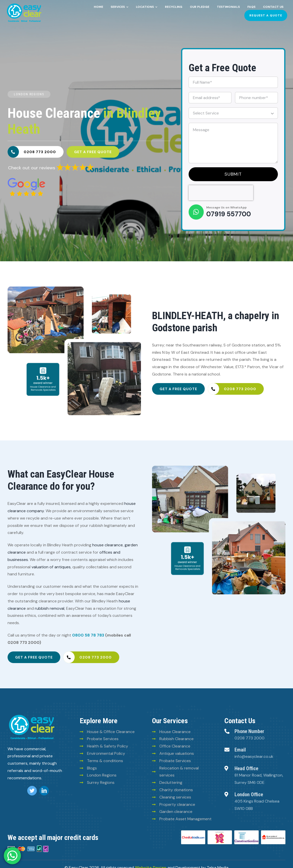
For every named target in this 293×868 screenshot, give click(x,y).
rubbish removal (50, 608)
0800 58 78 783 (88, 635)
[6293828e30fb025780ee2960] (26, 180)
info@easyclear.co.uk (254, 756)
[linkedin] (44, 791)
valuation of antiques (51, 567)
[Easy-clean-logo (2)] (24, 4)
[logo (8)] (32, 715)
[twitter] (32, 791)
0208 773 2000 (250, 738)
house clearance (108, 545)
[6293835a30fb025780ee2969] (75, 165)
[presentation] (221, 193)
